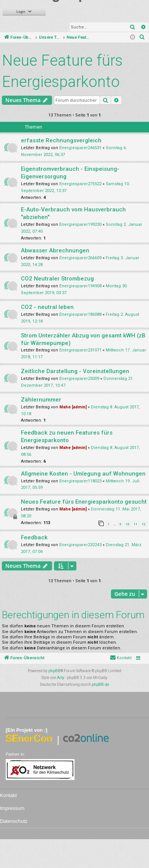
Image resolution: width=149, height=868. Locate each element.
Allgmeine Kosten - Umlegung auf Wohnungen (83, 474)
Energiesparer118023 (80, 481)
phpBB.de (100, 684)
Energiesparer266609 (80, 258)
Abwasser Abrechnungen (55, 250)
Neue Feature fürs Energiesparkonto (62, 71)
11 (135, 524)
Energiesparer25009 (79, 379)
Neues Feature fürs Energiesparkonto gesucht (84, 502)
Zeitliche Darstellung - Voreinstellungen (75, 371)
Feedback (34, 537)
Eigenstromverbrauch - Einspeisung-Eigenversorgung (70, 173)
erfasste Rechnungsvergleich (61, 140)
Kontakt (8, 795)
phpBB (54, 671)
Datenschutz (14, 821)
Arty (61, 678)
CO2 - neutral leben (47, 307)
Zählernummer (41, 400)
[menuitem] (142, 38)
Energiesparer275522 (80, 184)
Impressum (12, 808)
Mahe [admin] (73, 407)
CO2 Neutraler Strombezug (57, 279)
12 (144, 524)
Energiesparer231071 (80, 350)
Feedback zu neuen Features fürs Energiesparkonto (67, 436)
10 (127, 524)
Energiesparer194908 (80, 286)
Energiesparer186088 (80, 314)
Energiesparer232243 (80, 545)
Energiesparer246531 (80, 148)
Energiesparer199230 (80, 224)
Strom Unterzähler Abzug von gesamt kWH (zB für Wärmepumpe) (83, 339)
